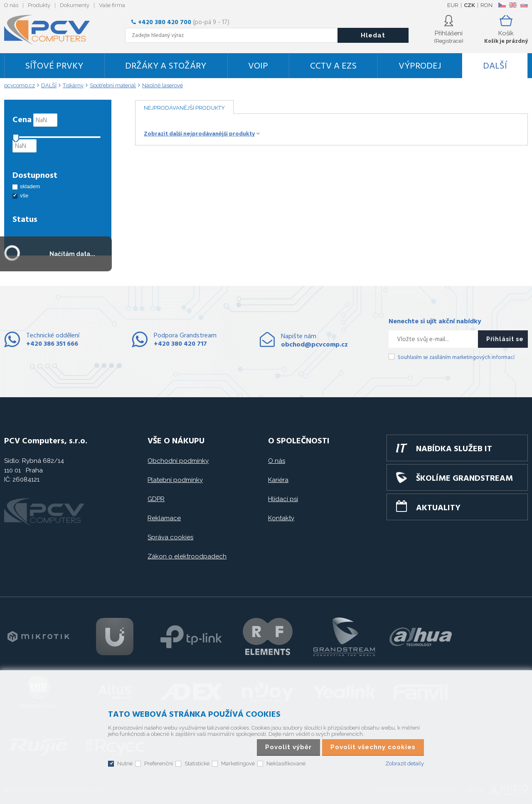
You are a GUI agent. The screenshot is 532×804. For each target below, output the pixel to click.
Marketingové (238, 763)
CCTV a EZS (333, 66)
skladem (30, 186)
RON (486, 5)
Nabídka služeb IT (454, 449)
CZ (502, 5)
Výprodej (420, 66)
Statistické (197, 763)
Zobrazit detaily (405, 763)
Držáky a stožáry (166, 66)
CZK (469, 5)
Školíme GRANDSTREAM (464, 479)
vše (24, 195)
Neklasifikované (286, 763)
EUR (453, 5)
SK (524, 5)
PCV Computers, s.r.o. (52, 30)
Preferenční (159, 763)
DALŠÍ (495, 66)
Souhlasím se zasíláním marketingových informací (456, 358)
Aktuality (438, 508)
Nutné (125, 763)
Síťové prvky (54, 66)
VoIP (258, 66)
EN (513, 5)
